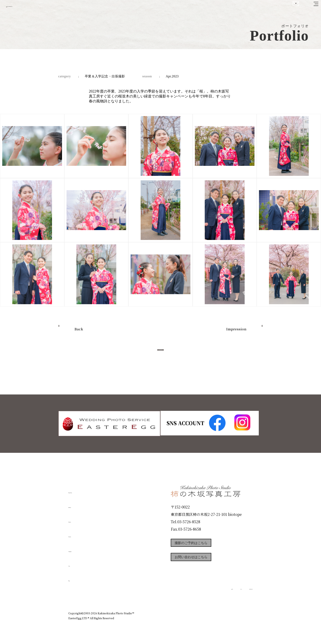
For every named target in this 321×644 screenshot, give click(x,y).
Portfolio (80, 534)
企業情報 (198, 595)
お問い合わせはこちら (201, 563)
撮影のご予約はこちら (201, 544)
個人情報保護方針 (241, 595)
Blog (75, 578)
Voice (76, 563)
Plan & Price (85, 490)
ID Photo (80, 505)
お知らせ (217, 595)
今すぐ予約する (160, 354)
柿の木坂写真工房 (37, 8)
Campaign (82, 549)
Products (80, 519)
